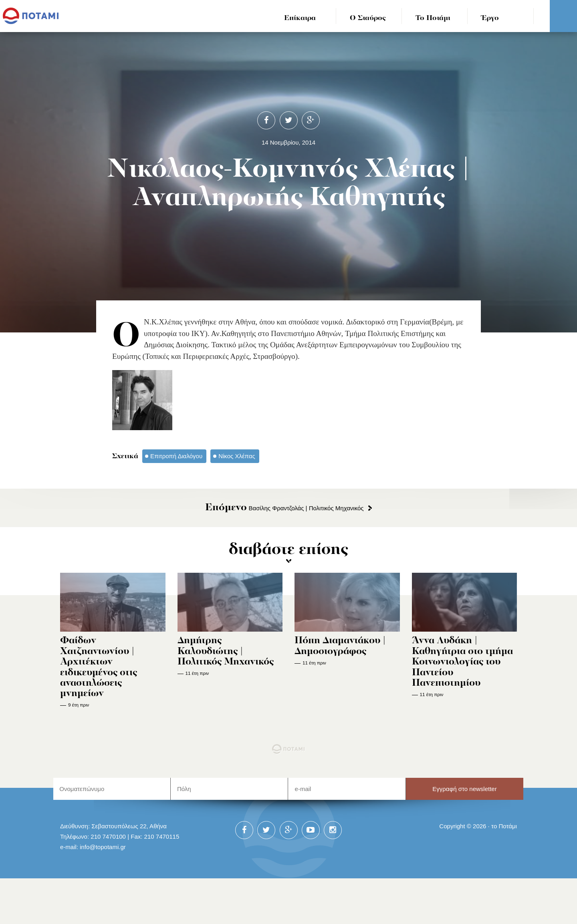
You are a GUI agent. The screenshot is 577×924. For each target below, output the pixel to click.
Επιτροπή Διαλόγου (176, 456)
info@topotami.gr (103, 847)
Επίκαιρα (300, 18)
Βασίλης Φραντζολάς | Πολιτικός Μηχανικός (284, 508)
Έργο (490, 18)
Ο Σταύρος (368, 18)
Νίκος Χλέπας (237, 456)
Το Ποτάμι (433, 18)
